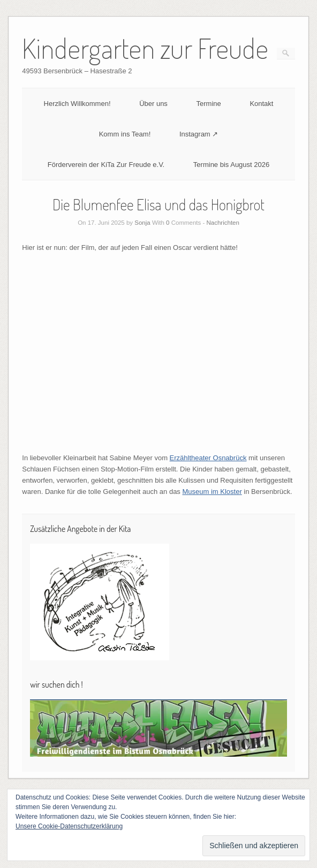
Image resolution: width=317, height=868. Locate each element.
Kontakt (261, 104)
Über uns (153, 104)
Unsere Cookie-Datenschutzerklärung (69, 826)
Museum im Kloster (212, 492)
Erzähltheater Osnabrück (208, 458)
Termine (209, 104)
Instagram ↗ (199, 134)
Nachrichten (223, 223)
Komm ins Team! (125, 134)
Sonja (142, 223)
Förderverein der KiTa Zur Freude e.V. (106, 165)
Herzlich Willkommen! (77, 104)
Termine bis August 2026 (231, 165)
